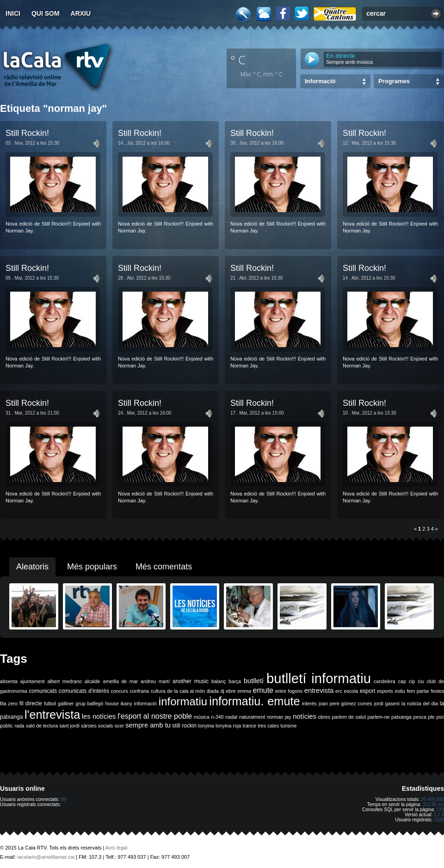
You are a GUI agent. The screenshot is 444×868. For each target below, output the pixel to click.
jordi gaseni (387, 703)
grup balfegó (89, 703)
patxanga (401, 717)
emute (263, 690)
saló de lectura (42, 726)
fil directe (31, 703)
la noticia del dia (420, 703)
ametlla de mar (120, 681)
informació (145, 703)
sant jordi (70, 726)
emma (244, 691)
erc (339, 691)
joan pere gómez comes (345, 703)
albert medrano (65, 681)
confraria (139, 691)
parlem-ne (379, 717)
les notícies (99, 716)
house (112, 703)
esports (385, 691)
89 (63, 799)
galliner (66, 703)
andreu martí (155, 681)
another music (191, 681)
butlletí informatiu (319, 678)
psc (440, 717)
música (202, 717)
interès (309, 703)
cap (402, 681)
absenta (9, 681)
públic (6, 726)
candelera (385, 681)
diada (213, 691)
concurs (120, 691)
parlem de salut (349, 717)
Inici (13, 13)
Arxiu (81, 13)
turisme (288, 726)
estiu (400, 691)
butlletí (254, 681)
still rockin (184, 726)
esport (367, 691)
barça (235, 681)
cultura (158, 691)
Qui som (46, 13)
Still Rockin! (27, 133)
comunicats (43, 691)
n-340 (217, 717)
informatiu (183, 701)
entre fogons (289, 691)
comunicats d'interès (84, 691)
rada (19, 726)
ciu (421, 681)
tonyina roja (228, 726)
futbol (50, 703)
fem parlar (418, 691)
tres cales (268, 726)
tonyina (206, 726)
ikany (126, 703)
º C (238, 60)
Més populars (92, 567)
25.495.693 (432, 799)
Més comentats (164, 567)
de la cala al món (186, 691)
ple (432, 717)
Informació (320, 81)
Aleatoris (32, 567)
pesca (420, 717)
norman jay (279, 717)
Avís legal (117, 848)
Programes (394, 81)
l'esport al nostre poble (155, 716)
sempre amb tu (148, 725)
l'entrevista (52, 715)
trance (250, 726)
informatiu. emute (254, 701)
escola (351, 691)
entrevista (319, 691)
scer (119, 726)
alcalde (92, 681)
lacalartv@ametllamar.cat (46, 857)
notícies (305, 716)
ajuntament (33, 681)
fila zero (9, 703)
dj (222, 691)
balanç (219, 681)
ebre (231, 691)
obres (324, 717)
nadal (231, 717)
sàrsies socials (97, 726)
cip (412, 681)
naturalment (252, 717)
